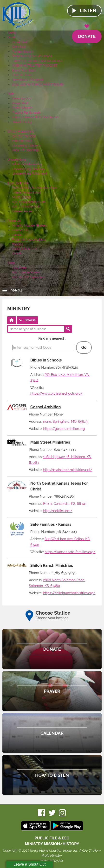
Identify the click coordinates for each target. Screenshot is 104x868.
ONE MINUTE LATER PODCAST (35, 65)
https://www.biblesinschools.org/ (56, 393)
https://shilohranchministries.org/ (69, 593)
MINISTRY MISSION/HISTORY (52, 844)
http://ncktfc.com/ (58, 511)
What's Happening (21, 131)
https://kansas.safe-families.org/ (70, 552)
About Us (14, 221)
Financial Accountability (29, 239)
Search (68, 329)
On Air (12, 37)
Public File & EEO (24, 249)
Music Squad (21, 197)
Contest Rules (22, 211)
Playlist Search (23, 52)
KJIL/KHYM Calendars (28, 277)
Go (84, 347)
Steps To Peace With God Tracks (35, 117)
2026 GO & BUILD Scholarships (34, 188)
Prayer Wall (20, 103)
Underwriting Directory (29, 169)
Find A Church (22, 108)
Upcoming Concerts (26, 145)
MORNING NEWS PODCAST (32, 56)
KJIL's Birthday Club (26, 206)
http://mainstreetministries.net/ (68, 470)
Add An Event (22, 141)
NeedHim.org (22, 122)
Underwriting (17, 160)
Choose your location (52, 618)
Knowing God (22, 98)
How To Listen (22, 75)
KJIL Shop (19, 268)
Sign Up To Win (18, 183)
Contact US (20, 230)
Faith (11, 94)
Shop (11, 263)
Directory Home (12, 320)
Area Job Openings (26, 150)
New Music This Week (28, 80)
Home (12, 33)
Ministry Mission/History (29, 225)
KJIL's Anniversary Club (29, 202)
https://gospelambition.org (64, 429)
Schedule (19, 47)
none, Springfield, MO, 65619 (65, 422)
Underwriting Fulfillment (29, 174)
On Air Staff (20, 42)
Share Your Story (24, 70)
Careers (18, 235)
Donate (87, 34)
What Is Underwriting (27, 164)
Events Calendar (24, 136)
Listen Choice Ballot (26, 193)
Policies (18, 244)
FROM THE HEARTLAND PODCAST (37, 61)
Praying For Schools (26, 113)
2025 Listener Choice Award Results (38, 84)
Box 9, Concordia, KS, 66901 (65, 504)
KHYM (17, 254)
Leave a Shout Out (29, 864)
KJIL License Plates (26, 272)
